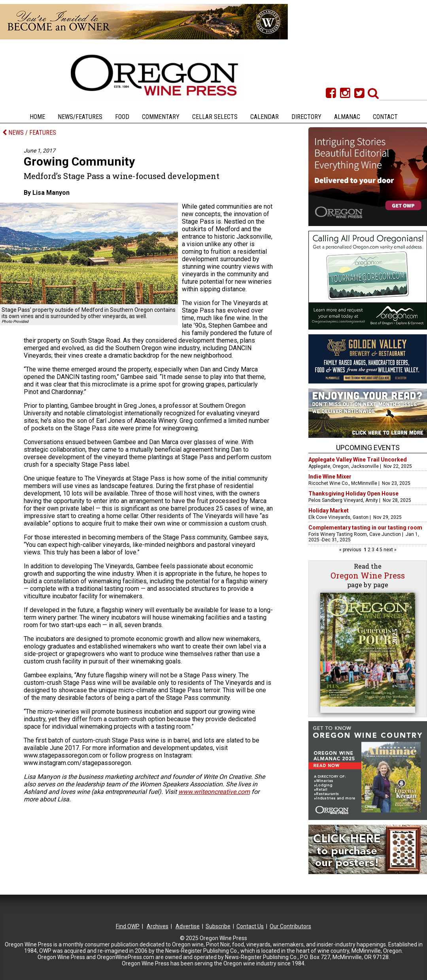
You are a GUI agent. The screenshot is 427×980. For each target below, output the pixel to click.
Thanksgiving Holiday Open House (353, 494)
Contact (385, 117)
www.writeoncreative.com (214, 792)
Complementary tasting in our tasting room (365, 528)
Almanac (347, 117)
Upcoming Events (368, 448)
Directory (306, 117)
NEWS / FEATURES (29, 133)
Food (122, 117)
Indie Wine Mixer (330, 477)
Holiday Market (329, 511)
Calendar (265, 117)
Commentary (161, 117)
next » (389, 550)
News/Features (80, 117)
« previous (351, 550)
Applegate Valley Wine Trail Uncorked (358, 460)
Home (37, 117)
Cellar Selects (215, 117)
